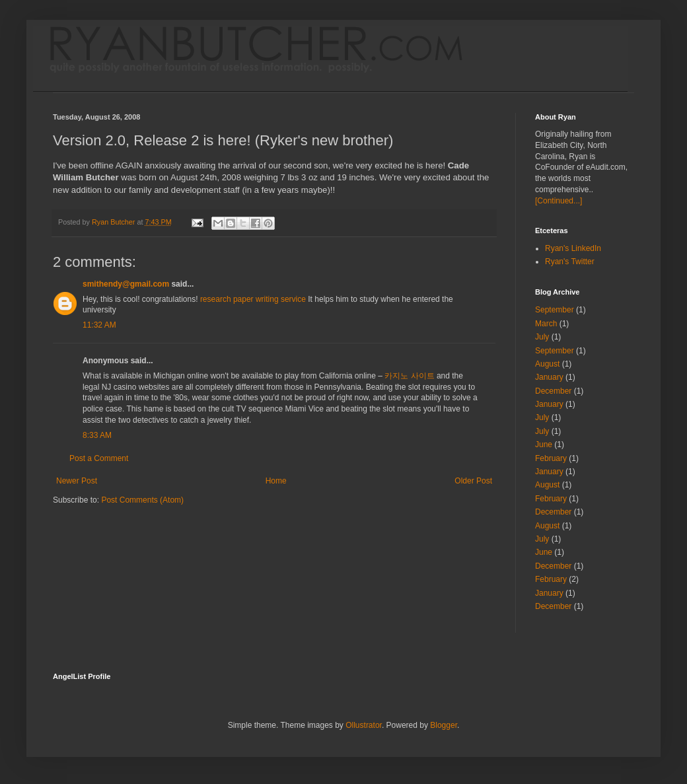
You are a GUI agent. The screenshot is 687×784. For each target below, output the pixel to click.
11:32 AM (99, 325)
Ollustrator (364, 725)
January (549, 377)
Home (276, 481)
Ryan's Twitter (570, 262)
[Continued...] (559, 201)
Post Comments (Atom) (142, 500)
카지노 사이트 (409, 376)
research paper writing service (253, 299)
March (546, 324)
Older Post (473, 481)
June (544, 445)
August (547, 364)
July (542, 337)
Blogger (444, 725)
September (555, 310)
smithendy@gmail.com (126, 284)
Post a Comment (99, 458)
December (553, 391)
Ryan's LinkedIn (573, 248)
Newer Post (77, 481)
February (551, 458)
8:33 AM (97, 435)
